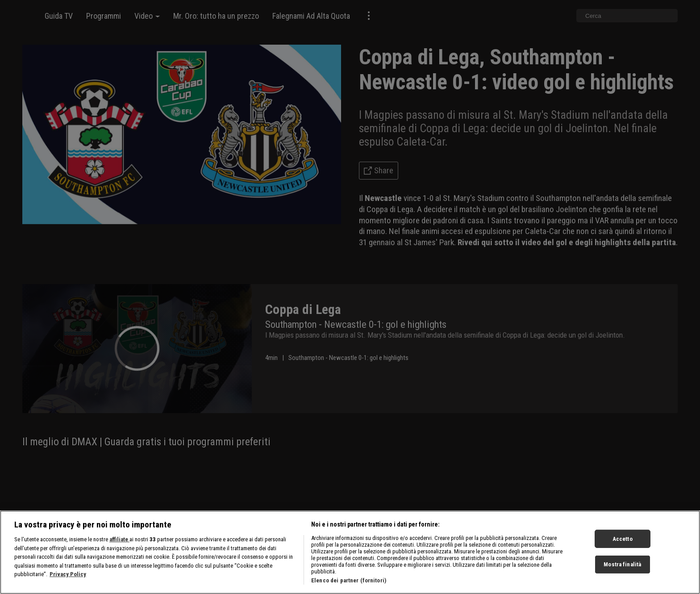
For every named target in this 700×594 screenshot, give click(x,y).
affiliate (119, 550)
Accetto (623, 549)
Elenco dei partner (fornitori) (349, 591)
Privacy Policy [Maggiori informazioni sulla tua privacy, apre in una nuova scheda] (68, 584)
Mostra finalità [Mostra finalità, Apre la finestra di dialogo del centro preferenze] (622, 575)
